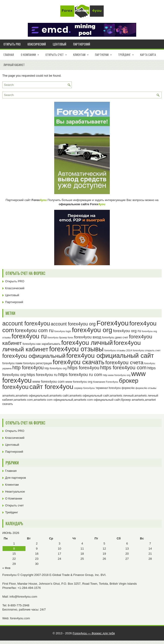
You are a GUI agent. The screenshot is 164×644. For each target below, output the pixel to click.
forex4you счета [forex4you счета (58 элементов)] (124, 362)
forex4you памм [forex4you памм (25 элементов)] (12, 363)
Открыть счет (58, 53)
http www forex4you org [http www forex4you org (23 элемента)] (117, 375)
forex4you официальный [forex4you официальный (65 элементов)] (34, 356)
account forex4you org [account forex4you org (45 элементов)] (73, 324)
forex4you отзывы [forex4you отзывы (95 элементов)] (76, 349)
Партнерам (105, 53)
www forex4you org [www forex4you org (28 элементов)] (79, 382)
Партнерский (82, 44)
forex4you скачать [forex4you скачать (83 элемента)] (79, 362)
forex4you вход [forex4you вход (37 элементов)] (88, 337)
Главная (9, 55)
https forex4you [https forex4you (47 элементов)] (83, 368)
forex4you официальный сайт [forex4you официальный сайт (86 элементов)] (110, 356)
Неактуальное (15, 492)
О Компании (31, 53)
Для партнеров (16, 478)
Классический (37, 44)
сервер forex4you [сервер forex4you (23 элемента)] (84, 388)
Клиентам (82, 53)
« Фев (6, 568)
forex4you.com (20, 618)
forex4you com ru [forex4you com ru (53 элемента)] (34, 330)
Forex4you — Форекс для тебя (94, 633)
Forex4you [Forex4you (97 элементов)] (112, 323)
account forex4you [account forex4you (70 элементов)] (26, 323)
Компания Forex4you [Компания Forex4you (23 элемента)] (106, 382)
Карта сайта (148, 55)
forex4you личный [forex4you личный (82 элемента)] (87, 343)
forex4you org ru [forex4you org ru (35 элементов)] (127, 331)
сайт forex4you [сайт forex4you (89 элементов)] (51, 387)
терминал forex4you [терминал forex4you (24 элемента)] (108, 388)
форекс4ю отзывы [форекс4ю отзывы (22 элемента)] (146, 388)
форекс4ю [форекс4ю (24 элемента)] (128, 388)
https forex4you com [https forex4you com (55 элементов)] (123, 368)
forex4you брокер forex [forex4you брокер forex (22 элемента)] (60, 337)
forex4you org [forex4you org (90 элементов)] (92, 330)
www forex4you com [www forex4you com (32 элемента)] (49, 381)
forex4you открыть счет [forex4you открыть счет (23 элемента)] (147, 350)
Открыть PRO (12, 44)
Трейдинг (127, 53)
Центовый (60, 44)
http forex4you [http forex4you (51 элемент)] (28, 368)
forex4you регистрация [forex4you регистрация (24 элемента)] (38, 363)
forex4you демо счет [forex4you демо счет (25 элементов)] (115, 337)
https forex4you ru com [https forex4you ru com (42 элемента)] (80, 375)
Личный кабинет (14, 65)
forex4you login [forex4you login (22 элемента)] (63, 331)
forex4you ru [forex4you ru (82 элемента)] (29, 336)
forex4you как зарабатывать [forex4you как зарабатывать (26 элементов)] (42, 344)
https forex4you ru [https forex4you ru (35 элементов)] (42, 375)
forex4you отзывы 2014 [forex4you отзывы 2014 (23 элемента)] (118, 350)
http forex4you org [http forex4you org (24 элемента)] (55, 368)
